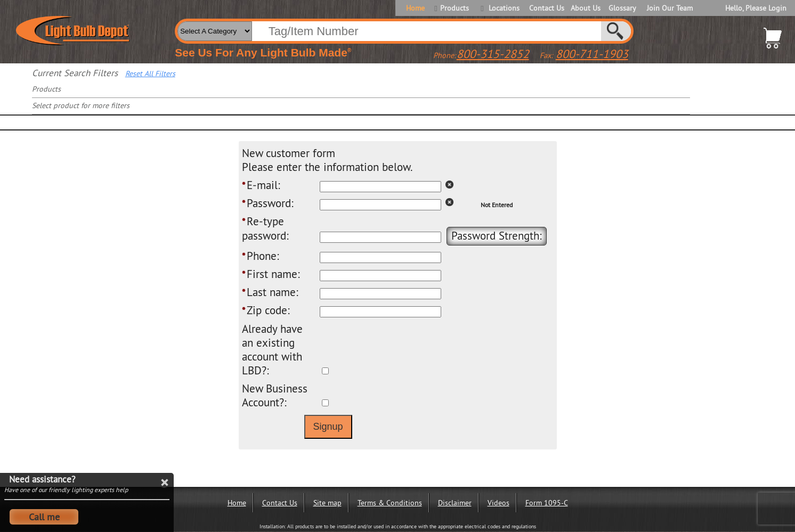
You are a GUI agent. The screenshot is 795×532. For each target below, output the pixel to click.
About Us (586, 8)
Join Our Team (670, 8)
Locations (504, 8)
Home (415, 8)
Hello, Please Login (756, 8)
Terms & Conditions (390, 503)
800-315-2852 (493, 54)
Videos (498, 503)
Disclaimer (455, 503)
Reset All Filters (150, 73)
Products (455, 8)
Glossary (622, 8)
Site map (327, 503)
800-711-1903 (592, 54)
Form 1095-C (547, 503)
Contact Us (546, 8)
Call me (44, 517)
